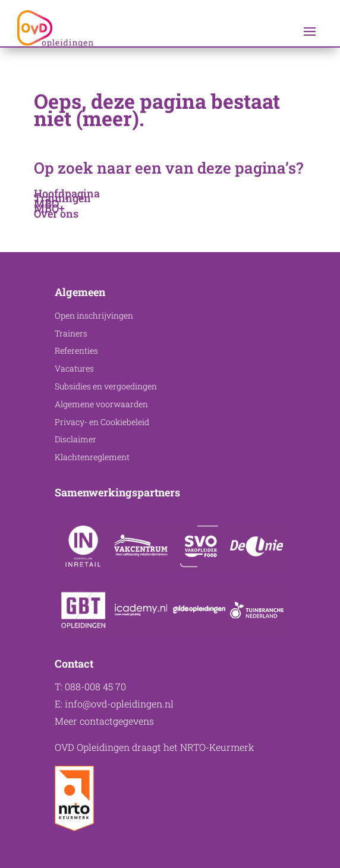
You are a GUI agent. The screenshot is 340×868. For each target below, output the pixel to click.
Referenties (76, 350)
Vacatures (74, 368)
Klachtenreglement (92, 457)
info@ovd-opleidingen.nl (119, 704)
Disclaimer (75, 439)
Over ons (56, 213)
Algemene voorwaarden (101, 404)
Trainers (71, 333)
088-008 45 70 (95, 686)
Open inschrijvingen (94, 315)
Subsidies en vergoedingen (106, 386)
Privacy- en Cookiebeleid (102, 422)
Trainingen (62, 198)
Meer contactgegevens (104, 721)
